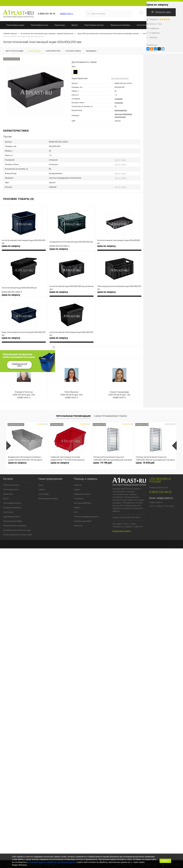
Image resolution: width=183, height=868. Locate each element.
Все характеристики (120, 78)
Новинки (42, 490)
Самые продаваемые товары (111, 416)
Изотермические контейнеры (15, 526)
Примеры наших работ (83, 521)
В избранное (153, 28)
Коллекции (78, 526)
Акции (41, 485)
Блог (76, 512)
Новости (77, 508)
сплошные (119, 103)
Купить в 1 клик (154, 24)
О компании (79, 499)
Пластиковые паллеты (94, 25)
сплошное (118, 99)
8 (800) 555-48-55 (160, 492)
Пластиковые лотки (39, 25)
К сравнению (153, 33)
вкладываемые (121, 110)
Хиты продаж (44, 494)
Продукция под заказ (82, 494)
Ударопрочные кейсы (12, 517)
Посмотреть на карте (122, 531)
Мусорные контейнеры (120, 25)
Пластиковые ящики (15, 25)
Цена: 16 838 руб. (145, 463)
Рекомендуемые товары (48, 499)
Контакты (78, 485)
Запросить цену (161, 12)
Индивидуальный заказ (19, 365)
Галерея (77, 490)
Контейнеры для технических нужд (17, 530)
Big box (75, 25)
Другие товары (121, 160)
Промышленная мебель (13, 521)
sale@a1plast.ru (66, 14)
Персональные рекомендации (73, 416)
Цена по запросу (11, 246)
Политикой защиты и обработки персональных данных (52, 862)
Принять (165, 861)
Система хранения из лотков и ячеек (18, 535)
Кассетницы (60, 25)
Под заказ (152, 37)
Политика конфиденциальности (86, 517)
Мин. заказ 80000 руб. (82, 503)
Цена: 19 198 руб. (103, 463)
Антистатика (142, 25)
